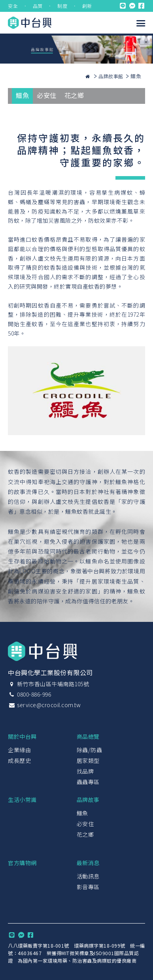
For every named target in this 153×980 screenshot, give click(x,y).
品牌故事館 (111, 76)
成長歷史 (19, 760)
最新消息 (88, 863)
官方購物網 (22, 863)
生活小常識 (22, 800)
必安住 (47, 95)
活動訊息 (88, 876)
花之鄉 (74, 95)
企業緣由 (19, 750)
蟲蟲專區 (88, 782)
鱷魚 (22, 95)
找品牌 (85, 771)
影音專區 (88, 887)
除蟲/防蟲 (90, 750)
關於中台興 (22, 736)
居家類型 (88, 760)
